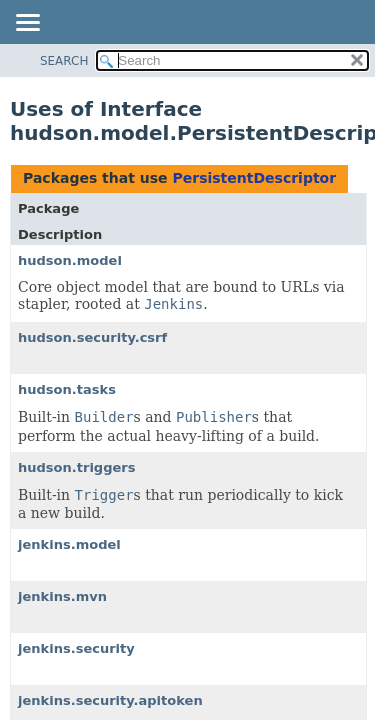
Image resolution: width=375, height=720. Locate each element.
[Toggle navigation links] (27, 24)
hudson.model (70, 260)
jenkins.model (69, 544)
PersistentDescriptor (254, 178)
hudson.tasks (67, 389)
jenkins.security (76, 648)
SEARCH (64, 61)
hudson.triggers (76, 467)
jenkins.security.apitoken (110, 700)
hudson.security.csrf (92, 337)
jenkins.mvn (62, 596)
